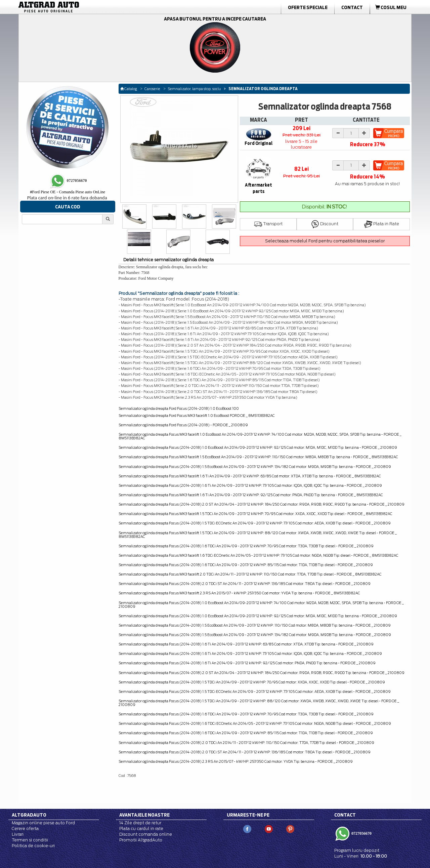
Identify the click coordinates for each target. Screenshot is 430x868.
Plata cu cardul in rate (141, 828)
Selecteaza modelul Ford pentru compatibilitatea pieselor (325, 241)
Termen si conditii (30, 840)
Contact (352, 7)
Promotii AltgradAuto (141, 840)
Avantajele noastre (144, 815)
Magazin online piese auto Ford (43, 823)
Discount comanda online (146, 834)
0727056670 (361, 833)
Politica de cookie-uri (33, 846)
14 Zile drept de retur (140, 823)
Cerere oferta (25, 828)
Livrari (18, 834)
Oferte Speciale (308, 7)
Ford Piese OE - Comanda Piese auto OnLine (68, 192)
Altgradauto (29, 815)
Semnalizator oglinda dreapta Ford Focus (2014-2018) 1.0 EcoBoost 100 (179, 408)
